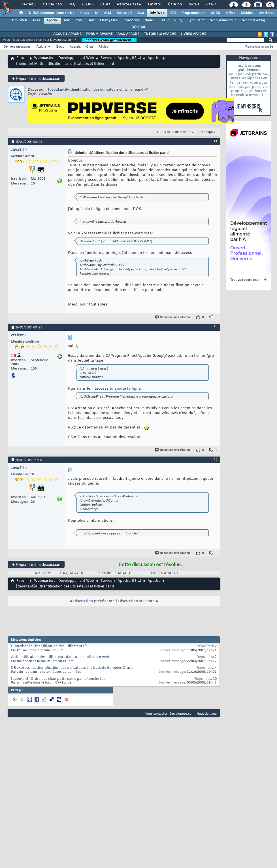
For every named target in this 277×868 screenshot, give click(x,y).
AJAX (37, 20)
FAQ (72, 5)
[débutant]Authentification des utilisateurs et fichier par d (96, 89)
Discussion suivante (136, 601)
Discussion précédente (94, 601)
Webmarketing (254, 20)
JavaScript (131, 20)
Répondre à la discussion (36, 78)
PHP (165, 20)
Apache (52, 20)
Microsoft (124, 13)
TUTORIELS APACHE (160, 34)
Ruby (178, 20)
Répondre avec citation (173, 317)
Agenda (75, 46)
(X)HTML (139, 27)
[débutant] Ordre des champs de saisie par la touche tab (58, 679)
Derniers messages (17, 46)
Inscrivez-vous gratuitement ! (109, 40)
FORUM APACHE (99, 34)
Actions (42, 46)
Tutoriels (52, 5)
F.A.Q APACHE (128, 34)
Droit (194, 5)
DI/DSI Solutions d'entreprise (52, 13)
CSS (79, 20)
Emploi (154, 5)
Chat (105, 5)
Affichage (206, 132)
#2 (216, 327)
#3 (216, 459)
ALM (107, 13)
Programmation (193, 13)
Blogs (88, 5)
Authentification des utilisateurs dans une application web (60, 657)
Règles (103, 46)
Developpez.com (182, 713)
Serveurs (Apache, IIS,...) (121, 58)
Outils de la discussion (174, 132)
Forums (28, 5)
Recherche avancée (259, 46)
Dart (91, 20)
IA (97, 13)
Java (141, 13)
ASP (67, 20)
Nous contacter (156, 713)
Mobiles (247, 13)
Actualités (43, 573)
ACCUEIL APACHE (67, 34)
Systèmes (267, 13)
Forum (22, 58)
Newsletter (129, 5)
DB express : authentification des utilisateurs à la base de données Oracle (72, 668)
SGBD (216, 13)
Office (231, 13)
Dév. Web (157, 13)
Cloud (85, 13)
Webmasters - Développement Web (64, 58)
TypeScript (196, 20)
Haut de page (207, 713)
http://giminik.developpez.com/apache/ (109, 533)
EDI (173, 13)
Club (210, 5)
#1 (216, 141)
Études (175, 5)
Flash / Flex (109, 20)
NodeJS (150, 20)
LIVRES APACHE (193, 34)
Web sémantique (223, 20)
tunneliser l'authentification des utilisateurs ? (49, 646)
